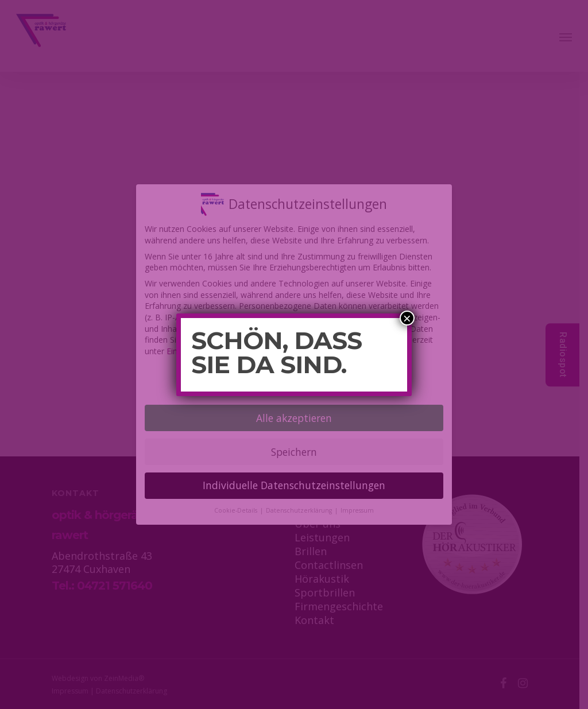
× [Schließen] (407, 318)
